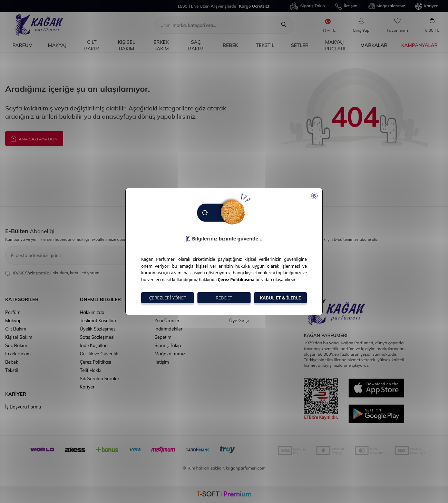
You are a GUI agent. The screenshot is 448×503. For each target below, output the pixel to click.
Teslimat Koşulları (98, 320)
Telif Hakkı (90, 370)
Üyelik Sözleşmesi (98, 329)
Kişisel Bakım (126, 45)
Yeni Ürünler (167, 320)
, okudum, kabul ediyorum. (53, 273)
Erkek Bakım (161, 45)
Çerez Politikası (95, 362)
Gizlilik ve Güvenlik (99, 354)
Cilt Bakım (92, 45)
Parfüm (22, 45)
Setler (300, 45)
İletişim (346, 6)
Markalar (374, 45)
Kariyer (426, 6)
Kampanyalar (420, 45)
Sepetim (163, 337)
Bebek (230, 45)
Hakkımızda (92, 312)
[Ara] (284, 25)
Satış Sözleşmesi (97, 337)
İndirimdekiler (169, 329)
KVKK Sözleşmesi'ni (32, 273)
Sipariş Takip (308, 6)
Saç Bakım (196, 45)
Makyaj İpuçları (334, 45)
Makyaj (57, 45)
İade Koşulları (94, 345)
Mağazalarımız (387, 6)
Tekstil (265, 45)
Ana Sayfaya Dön (34, 138)
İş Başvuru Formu (23, 407)
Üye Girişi (239, 320)
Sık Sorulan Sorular (99, 378)
